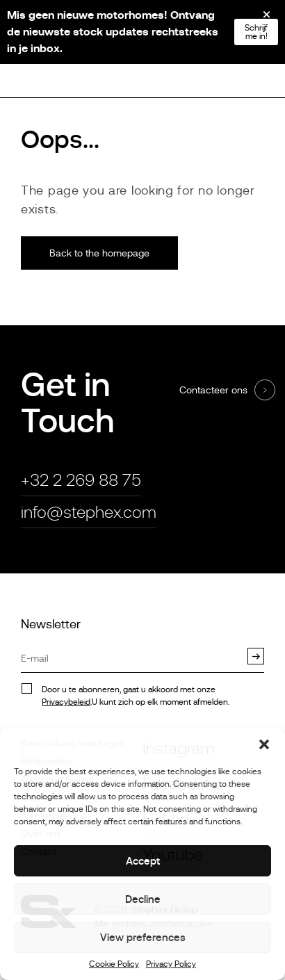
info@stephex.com (89, 512)
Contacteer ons (213, 390)
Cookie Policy (114, 964)
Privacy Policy (171, 964)
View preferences (143, 937)
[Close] (257, 19)
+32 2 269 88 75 (81, 480)
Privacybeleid (66, 702)
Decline (143, 899)
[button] (264, 744)
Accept (143, 861)
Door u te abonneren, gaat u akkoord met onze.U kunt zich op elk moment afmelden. (136, 696)
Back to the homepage (99, 253)
